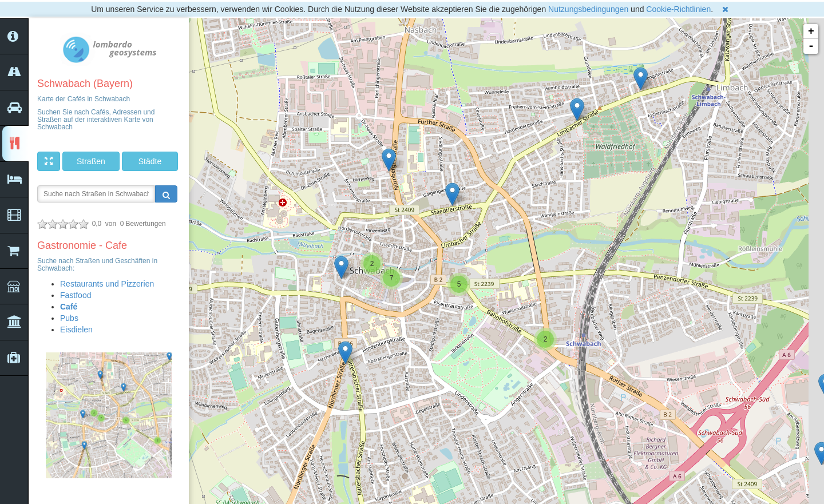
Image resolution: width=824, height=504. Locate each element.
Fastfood (76, 295)
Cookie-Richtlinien (678, 9)
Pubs (69, 318)
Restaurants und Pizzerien (107, 284)
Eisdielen (76, 330)
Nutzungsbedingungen (588, 9)
